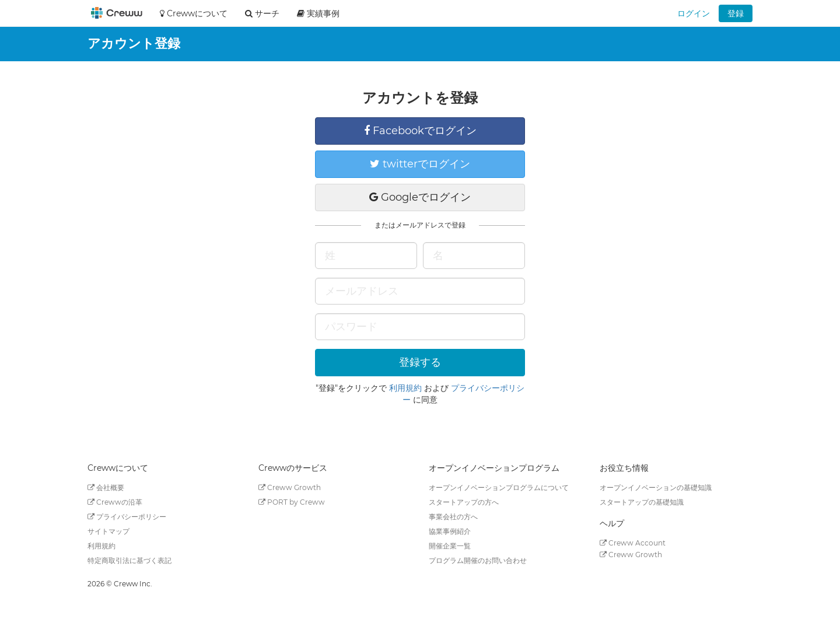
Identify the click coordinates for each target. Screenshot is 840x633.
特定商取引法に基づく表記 (129, 560)
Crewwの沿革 (115, 502)
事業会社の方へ (453, 517)
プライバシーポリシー (127, 517)
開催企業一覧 (450, 546)
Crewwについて (194, 13)
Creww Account (633, 543)
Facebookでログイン (420, 131)
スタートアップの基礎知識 (642, 502)
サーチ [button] (262, 13)
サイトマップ (108, 531)
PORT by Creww (292, 502)
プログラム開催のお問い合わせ (478, 560)
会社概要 (106, 487)
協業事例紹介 (450, 531)
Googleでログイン (420, 197)
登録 (736, 13)
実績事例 (318, 13)
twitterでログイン (420, 164)
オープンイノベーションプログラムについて (499, 487)
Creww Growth (290, 487)
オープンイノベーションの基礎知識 (656, 487)
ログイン (694, 13)
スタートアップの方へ (464, 502)
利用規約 (405, 388)
